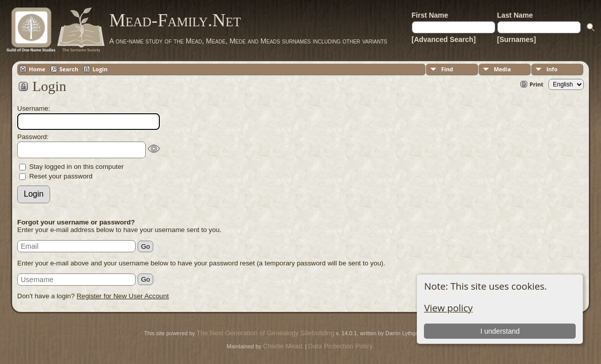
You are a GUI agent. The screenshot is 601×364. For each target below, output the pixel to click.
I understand (500, 331)
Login (100, 69)
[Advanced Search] (444, 39)
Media (502, 69)
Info (552, 69)
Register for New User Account (122, 296)
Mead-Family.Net (175, 20)
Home (37, 69)
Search (69, 69)
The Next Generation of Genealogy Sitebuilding (266, 333)
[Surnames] (517, 39)
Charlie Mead (283, 346)
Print (536, 84)
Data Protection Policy (340, 346)
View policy (448, 308)
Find (447, 69)
